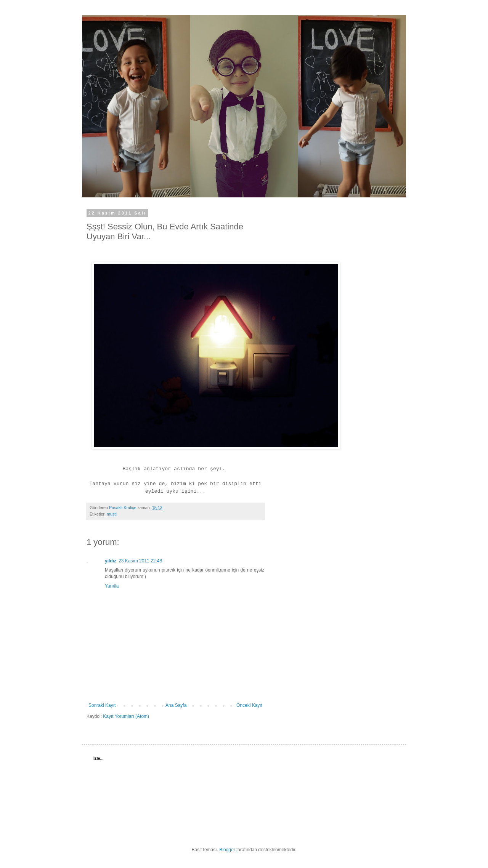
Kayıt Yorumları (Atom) (126, 716)
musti (112, 514)
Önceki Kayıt (249, 705)
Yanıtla (112, 586)
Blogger (227, 850)
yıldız (111, 561)
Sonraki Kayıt (102, 705)
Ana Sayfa (176, 705)
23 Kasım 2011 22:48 (140, 561)
